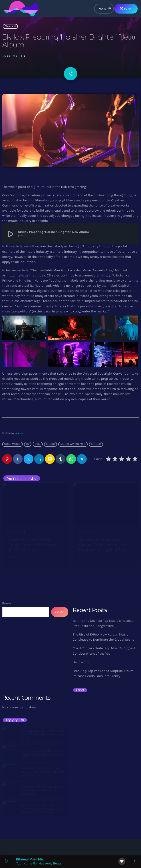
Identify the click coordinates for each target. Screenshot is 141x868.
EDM (38, 444)
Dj (28, 444)
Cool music (12, 444)
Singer (96, 444)
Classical (10, 26)
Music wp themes (73, 444)
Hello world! (82, 662)
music (51, 444)
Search (7, 603)
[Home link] (21, 9)
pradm (19, 433)
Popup (126, 9)
